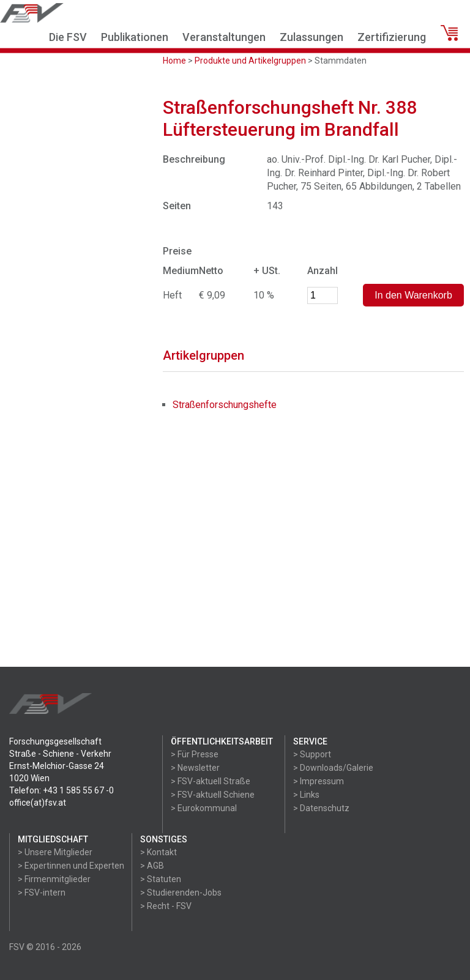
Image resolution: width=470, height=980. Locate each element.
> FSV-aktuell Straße (211, 781)
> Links (306, 795)
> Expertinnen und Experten (71, 866)
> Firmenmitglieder (54, 879)
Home (174, 61)
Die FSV (68, 37)
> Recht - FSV (166, 906)
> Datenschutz (321, 808)
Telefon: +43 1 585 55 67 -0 (62, 790)
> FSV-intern (42, 893)
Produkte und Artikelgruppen (250, 61)
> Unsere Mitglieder (55, 852)
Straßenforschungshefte (225, 405)
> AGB (152, 866)
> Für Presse (195, 754)
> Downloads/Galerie (333, 768)
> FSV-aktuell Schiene (213, 795)
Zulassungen (311, 37)
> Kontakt (159, 852)
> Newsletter (195, 768)
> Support (312, 754)
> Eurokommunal (204, 808)
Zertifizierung (392, 37)
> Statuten (161, 879)
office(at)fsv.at (38, 803)
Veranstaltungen (224, 37)
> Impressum (319, 781)
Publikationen (135, 37)
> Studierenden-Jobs (181, 893)
